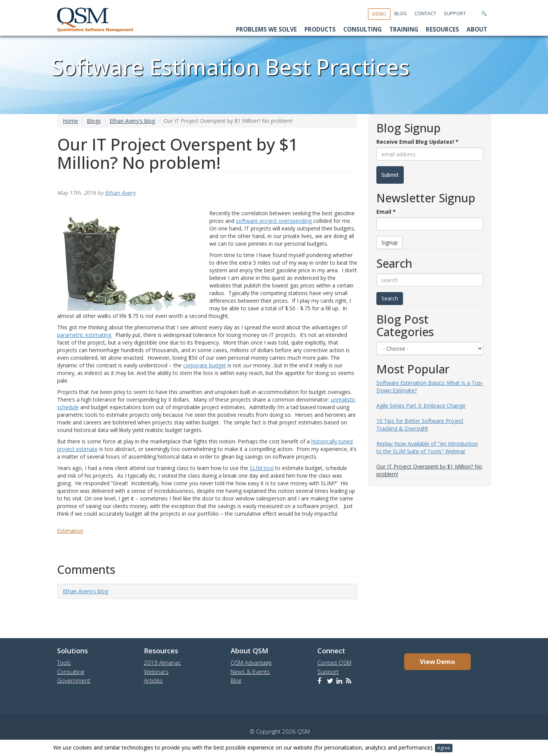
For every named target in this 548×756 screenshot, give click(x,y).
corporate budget (205, 365)
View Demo (437, 661)
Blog (401, 13)
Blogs (94, 121)
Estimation (70, 531)
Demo (379, 14)
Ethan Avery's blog (132, 121)
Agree (444, 748)
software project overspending (274, 221)
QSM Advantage (251, 662)
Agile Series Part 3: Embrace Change (421, 406)
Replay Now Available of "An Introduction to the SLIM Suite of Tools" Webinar (427, 447)
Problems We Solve (266, 29)
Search (390, 298)
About (477, 29)
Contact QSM (334, 662)
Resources (442, 29)
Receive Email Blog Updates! (417, 142)
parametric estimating (84, 335)
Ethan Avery (120, 193)
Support (455, 13)
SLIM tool (262, 468)
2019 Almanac (162, 662)
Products (320, 29)
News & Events (250, 672)
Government (74, 680)
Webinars (156, 672)
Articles (153, 680)
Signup (389, 242)
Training (404, 29)
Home (70, 121)
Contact (425, 13)
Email (386, 212)
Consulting (362, 29)
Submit (390, 175)
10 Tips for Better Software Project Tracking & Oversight (420, 425)
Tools (64, 662)
